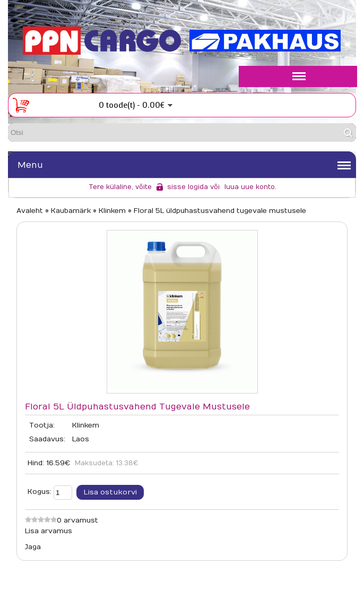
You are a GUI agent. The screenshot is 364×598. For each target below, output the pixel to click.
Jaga (33, 547)
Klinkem (86, 425)
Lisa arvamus (49, 531)
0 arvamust (77, 520)
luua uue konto (250, 187)
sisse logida (188, 187)
